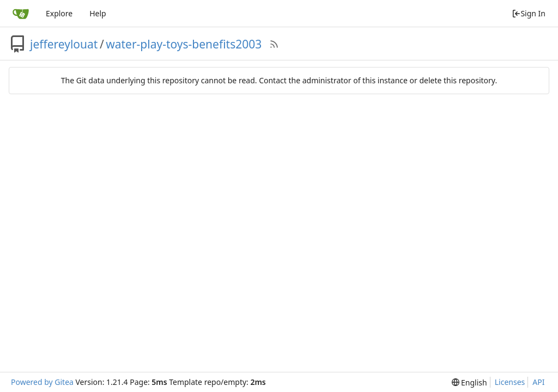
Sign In (529, 13)
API (538, 382)
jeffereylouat (64, 44)
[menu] (469, 382)
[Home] (21, 14)
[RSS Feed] (274, 44)
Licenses (510, 382)
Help (98, 13)
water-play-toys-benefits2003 (184, 44)
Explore (59, 13)
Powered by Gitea (42, 382)
